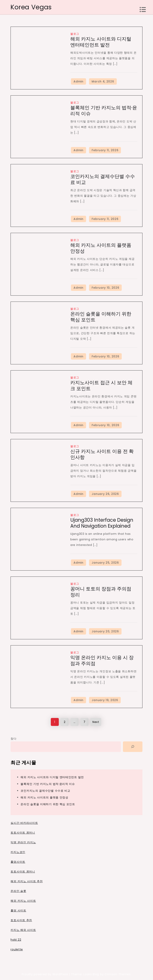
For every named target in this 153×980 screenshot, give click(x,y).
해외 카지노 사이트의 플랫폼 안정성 (101, 248)
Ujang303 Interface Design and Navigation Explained (102, 523)
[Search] (133, 747)
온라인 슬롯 (18, 891)
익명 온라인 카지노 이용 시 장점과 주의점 (102, 660)
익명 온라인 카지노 (23, 842)
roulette (17, 949)
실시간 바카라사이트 (24, 823)
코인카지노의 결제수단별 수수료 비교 (103, 179)
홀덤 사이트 (18, 910)
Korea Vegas (31, 7)
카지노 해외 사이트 (23, 930)
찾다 (13, 739)
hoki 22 (16, 940)
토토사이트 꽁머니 (23, 833)
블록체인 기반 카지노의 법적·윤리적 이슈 (104, 111)
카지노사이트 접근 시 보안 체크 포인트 (101, 386)
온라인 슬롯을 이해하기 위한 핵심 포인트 (101, 317)
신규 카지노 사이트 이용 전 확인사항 (102, 454)
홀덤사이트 (18, 862)
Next (96, 722)
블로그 (75, 34)
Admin (78, 81)
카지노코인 (18, 852)
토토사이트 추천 (21, 920)
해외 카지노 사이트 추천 (27, 881)
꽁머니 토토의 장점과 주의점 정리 (101, 592)
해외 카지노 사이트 (23, 901)
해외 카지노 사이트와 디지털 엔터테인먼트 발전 (101, 42)
